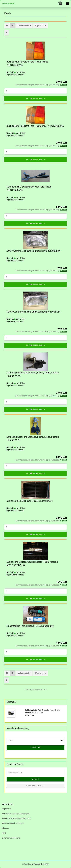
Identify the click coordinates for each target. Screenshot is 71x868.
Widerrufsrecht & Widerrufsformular (17, 818)
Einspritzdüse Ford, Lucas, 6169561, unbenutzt (30, 626)
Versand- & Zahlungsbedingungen (16, 814)
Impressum (7, 809)
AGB (4, 833)
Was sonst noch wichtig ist (13, 823)
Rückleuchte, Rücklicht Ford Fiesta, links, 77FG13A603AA (35, 126)
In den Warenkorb (35, 98)
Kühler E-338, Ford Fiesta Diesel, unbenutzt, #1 (30, 501)
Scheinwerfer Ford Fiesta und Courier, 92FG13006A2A (33, 312)
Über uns (6, 828)
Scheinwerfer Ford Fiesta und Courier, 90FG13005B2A (33, 251)
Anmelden (35, 748)
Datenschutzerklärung (11, 838)
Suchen (35, 779)
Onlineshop (27, 864)
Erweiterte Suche (35, 786)
